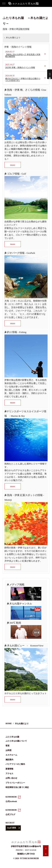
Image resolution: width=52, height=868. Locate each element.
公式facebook (11, 801)
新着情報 (9, 769)
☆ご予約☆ (50, 74)
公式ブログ (10, 815)
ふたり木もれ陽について (16, 741)
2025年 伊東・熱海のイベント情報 (20, 68)
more (13, 165)
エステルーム (11, 755)
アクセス (9, 774)
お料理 (8, 750)
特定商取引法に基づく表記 (17, 787)
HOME (3, 39)
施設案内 (9, 760)
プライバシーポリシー (15, 783)
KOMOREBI (11, 797)
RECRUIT (10, 823)
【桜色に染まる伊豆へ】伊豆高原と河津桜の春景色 (23, 56)
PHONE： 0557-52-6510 (26, 850)
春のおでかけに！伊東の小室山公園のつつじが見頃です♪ (23, 80)
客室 (7, 746)
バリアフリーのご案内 (15, 764)
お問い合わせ (11, 778)
